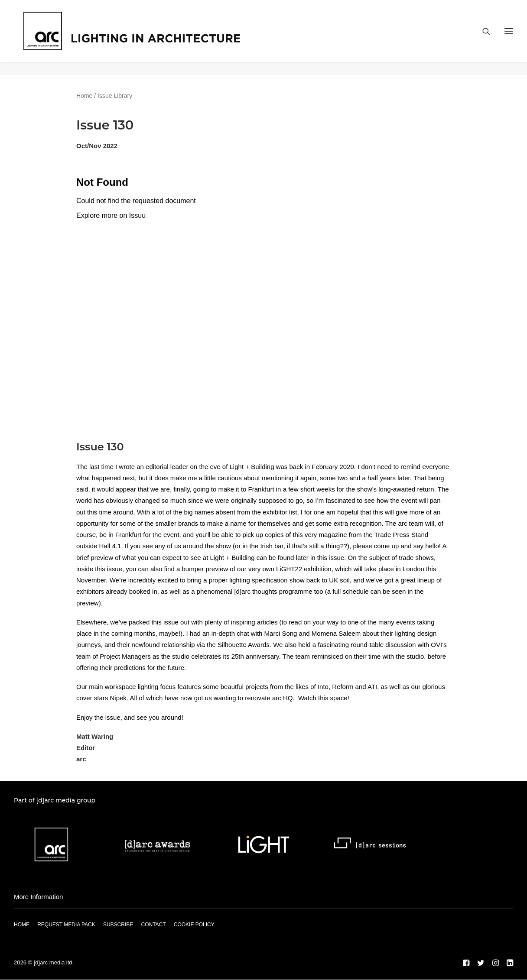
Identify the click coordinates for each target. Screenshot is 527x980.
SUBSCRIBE (118, 925)
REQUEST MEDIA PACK (66, 925)
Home (84, 96)
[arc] (159, 38)
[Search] (482, 38)
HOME (22, 925)
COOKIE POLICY (194, 925)
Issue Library (115, 96)
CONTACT (153, 925)
